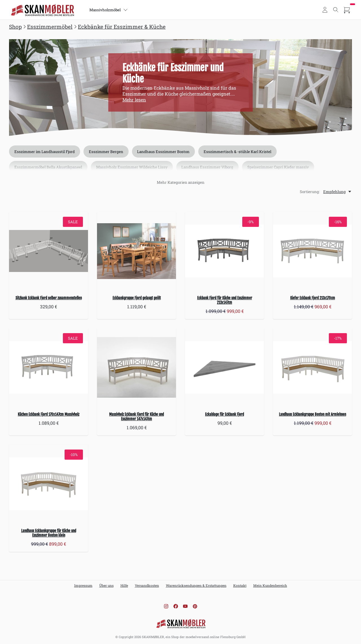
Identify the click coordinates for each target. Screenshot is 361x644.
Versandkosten (147, 585)
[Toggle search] (336, 10)
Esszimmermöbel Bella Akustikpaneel (48, 167)
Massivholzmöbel (109, 10)
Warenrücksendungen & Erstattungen (196, 585)
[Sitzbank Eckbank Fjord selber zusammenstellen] (49, 251)
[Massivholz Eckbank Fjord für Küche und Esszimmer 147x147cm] (137, 368)
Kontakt (240, 585)
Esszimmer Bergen (106, 152)
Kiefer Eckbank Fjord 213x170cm (313, 298)
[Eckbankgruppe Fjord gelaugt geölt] (137, 251)
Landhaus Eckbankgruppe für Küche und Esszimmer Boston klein (49, 533)
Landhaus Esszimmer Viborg (208, 167)
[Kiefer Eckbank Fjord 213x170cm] (312, 251)
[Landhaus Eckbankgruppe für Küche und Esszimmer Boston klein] (49, 484)
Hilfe (124, 585)
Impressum (83, 585)
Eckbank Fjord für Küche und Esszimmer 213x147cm (225, 300)
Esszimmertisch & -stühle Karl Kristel (238, 152)
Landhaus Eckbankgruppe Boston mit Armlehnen (312, 414)
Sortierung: (310, 192)
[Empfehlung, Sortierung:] (338, 192)
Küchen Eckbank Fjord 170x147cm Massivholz (49, 414)
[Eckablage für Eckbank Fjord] (224, 368)
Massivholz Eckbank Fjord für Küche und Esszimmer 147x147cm (137, 417)
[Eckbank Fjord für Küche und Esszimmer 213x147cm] (224, 251)
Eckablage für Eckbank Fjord (224, 414)
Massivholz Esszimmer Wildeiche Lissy (132, 167)
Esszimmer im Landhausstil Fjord (45, 152)
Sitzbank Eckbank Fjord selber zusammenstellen (49, 298)
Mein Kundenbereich (270, 585)
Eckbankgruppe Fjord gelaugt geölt (137, 298)
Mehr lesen (134, 100)
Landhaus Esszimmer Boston (164, 152)
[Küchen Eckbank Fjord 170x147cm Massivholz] (49, 368)
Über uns (106, 585)
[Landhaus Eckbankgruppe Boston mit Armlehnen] (312, 368)
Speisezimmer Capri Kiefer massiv (278, 167)
